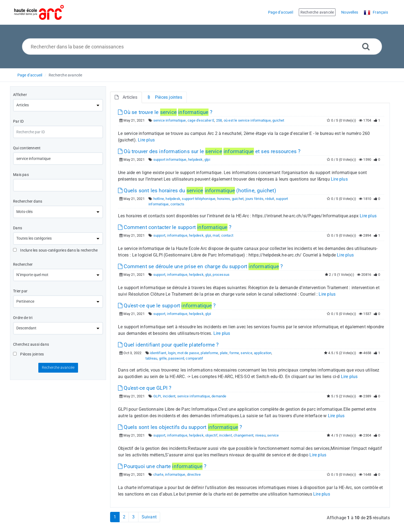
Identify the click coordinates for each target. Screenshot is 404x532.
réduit (270, 199)
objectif (211, 435)
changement (243, 435)
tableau (151, 358)
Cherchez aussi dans (31, 344)
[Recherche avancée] (366, 46)
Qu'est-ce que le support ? (167, 306)
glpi (207, 160)
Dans (18, 228)
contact (227, 235)
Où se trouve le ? (165, 112)
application (263, 353)
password (176, 358)
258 (219, 120)
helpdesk (195, 160)
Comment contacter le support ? (175, 227)
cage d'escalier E (201, 120)
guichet (278, 120)
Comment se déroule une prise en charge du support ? (200, 266)
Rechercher (23, 264)
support (159, 235)
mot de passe (188, 353)
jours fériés (254, 199)
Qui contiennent (27, 148)
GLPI (157, 396)
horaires (224, 199)
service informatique (170, 120)
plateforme (209, 353)
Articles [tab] (126, 97)
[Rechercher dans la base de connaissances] (202, 47)
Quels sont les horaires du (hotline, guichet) (197, 191)
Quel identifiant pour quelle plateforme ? (168, 345)
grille (163, 358)
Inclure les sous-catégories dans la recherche (55, 250)
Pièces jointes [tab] (164, 97)
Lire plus (146, 140)
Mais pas (21, 175)
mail (216, 235)
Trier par (20, 291)
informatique (177, 235)
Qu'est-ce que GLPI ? (145, 388)
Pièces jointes (28, 354)
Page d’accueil (30, 75)
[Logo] (39, 12)
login (172, 353)
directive (194, 474)
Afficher (20, 95)
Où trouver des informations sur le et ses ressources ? (209, 151)
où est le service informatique (247, 120)
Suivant (149, 517)
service (246, 353)
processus (221, 275)
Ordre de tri (23, 318)
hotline (159, 199)
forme (234, 353)
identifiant (158, 353)
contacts (178, 204)
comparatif (194, 358)
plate (224, 353)
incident (169, 396)
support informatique (170, 160)
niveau (260, 435)
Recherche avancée (65, 75)
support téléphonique (199, 199)
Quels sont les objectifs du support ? (180, 427)
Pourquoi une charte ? (162, 466)
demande (219, 396)
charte (158, 474)
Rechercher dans (28, 201)
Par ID (18, 121)
